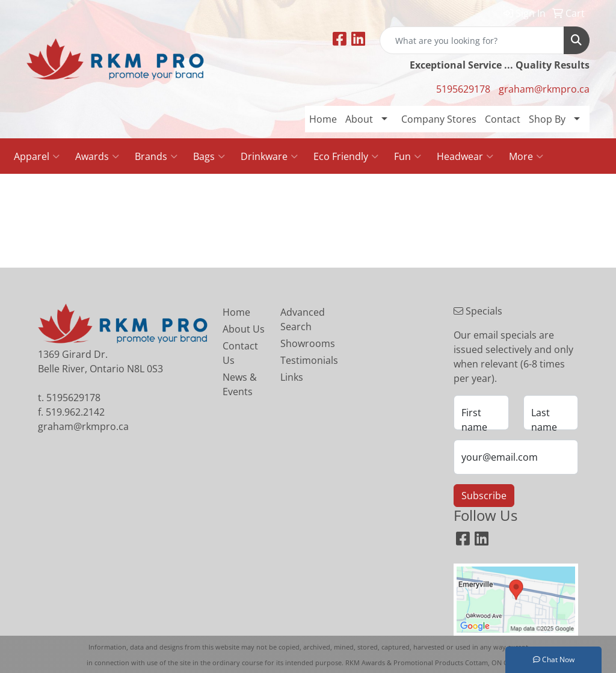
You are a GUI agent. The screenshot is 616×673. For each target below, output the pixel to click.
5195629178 (463, 89)
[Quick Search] (472, 40)
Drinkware (269, 156)
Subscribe (484, 496)
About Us (244, 329)
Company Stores (439, 119)
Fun (408, 156)
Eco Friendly (346, 156)
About (359, 119)
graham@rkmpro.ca (544, 89)
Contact (503, 119)
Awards (97, 156)
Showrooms (302, 343)
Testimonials (302, 360)
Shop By (547, 119)
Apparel (37, 156)
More (526, 156)
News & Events (240, 384)
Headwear (465, 156)
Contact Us (240, 353)
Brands (156, 156)
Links (292, 377)
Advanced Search (302, 319)
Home (323, 119)
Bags (209, 156)
